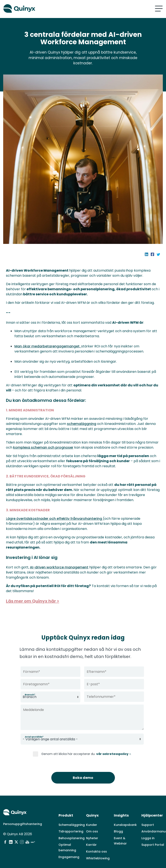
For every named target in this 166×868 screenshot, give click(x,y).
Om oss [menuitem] (92, 823)
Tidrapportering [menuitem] (71, 823)
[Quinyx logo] (42, 8)
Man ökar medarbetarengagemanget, (50, 346)
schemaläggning (84, 424)
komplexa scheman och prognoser (59, 447)
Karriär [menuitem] (91, 836)
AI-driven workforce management (61, 572)
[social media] (5, 834)
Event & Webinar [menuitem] (120, 833)
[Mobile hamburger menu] (159, 9)
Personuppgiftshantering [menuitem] (23, 816)
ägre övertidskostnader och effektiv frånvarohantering (57, 524)
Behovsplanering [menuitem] (72, 830)
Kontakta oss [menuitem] (96, 843)
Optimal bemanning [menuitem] (67, 839)
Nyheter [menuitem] (92, 830)
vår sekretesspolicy (112, 754)
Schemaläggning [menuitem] (72, 816)
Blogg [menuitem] (118, 823)
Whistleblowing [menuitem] (98, 850)
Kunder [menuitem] (92, 816)
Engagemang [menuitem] (69, 849)
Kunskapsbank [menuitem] (125, 816)
